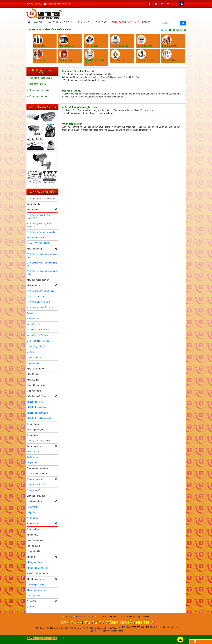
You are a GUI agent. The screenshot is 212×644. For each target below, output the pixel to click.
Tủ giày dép (33, 462)
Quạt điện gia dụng (36, 385)
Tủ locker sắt (33, 457)
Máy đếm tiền (33, 374)
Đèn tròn (31, 607)
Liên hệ (146, 617)
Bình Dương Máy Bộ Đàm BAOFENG (39, 217)
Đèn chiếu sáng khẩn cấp (39, 341)
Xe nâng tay (33, 435)
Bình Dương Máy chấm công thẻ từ (42, 264)
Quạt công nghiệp (35, 540)
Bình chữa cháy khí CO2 (38, 302)
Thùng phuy (33, 535)
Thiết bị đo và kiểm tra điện (40, 418)
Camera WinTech (35, 490)
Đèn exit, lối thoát (35, 357)
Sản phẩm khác (34, 551)
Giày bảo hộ (33, 512)
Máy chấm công (34, 249)
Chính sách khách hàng (130, 617)
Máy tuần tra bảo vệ (36, 369)
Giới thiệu (69, 617)
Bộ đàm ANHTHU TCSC (38, 243)
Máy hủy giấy (33, 380)
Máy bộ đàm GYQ (35, 238)
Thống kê (113, 617)
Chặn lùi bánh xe (35, 529)
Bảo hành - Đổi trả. (72, 91)
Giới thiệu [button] (40, 22)
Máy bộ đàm (33, 210)
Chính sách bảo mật (72, 124)
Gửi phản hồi (201, 642)
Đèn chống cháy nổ (36, 346)
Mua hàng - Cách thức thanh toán (79, 71)
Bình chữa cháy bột (36, 296)
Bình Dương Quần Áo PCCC (40, 308)
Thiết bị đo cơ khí (35, 402)
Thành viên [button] (85, 23)
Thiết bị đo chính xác (37, 407)
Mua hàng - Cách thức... (41, 78)
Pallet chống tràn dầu (37, 474)
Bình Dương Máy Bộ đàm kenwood (39, 225)
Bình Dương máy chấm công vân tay (42, 256)
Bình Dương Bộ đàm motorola (41, 232)
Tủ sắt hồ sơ (33, 452)
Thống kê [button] (102, 23)
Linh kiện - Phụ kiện (36, 496)
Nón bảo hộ (33, 518)
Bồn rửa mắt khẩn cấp (37, 574)
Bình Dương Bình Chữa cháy (41, 291)
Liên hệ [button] (146, 22)
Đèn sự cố (32, 352)
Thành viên (101, 617)
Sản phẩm (80, 617)
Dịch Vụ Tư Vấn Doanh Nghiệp (42, 199)
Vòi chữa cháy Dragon (37, 335)
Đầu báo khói (33, 319)
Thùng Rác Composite (37, 568)
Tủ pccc (31, 313)
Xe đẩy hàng (33, 424)
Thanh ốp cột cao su (37, 590)
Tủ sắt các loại (34, 446)
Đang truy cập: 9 (48, 638)
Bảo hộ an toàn (34, 524)
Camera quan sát (35, 479)
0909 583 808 (36, 4)
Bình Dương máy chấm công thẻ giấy (42, 273)
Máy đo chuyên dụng (37, 396)
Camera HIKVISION (36, 485)
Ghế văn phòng (34, 391)
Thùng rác (32, 557)
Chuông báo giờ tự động (38, 441)
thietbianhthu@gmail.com (59, 4)
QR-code (33, 638)
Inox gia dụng (33, 546)
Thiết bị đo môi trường (37, 413)
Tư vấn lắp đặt (34, 204)
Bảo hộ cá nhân (34, 501)
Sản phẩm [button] (55, 23)
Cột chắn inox (33, 596)
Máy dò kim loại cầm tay (38, 280)
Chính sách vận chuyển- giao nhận (80, 107)
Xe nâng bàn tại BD (36, 430)
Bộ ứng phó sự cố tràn (37, 468)
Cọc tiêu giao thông (36, 585)
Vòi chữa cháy (34, 324)
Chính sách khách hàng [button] (125, 22)
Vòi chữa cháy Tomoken (38, 330)
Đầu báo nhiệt (34, 363)
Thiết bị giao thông (36, 579)
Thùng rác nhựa (34, 562)
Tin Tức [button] (69, 23)
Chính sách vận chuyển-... (42, 90)
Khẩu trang (32, 507)
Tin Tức (91, 617)
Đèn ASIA (32, 601)
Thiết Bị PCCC (34, 285)
